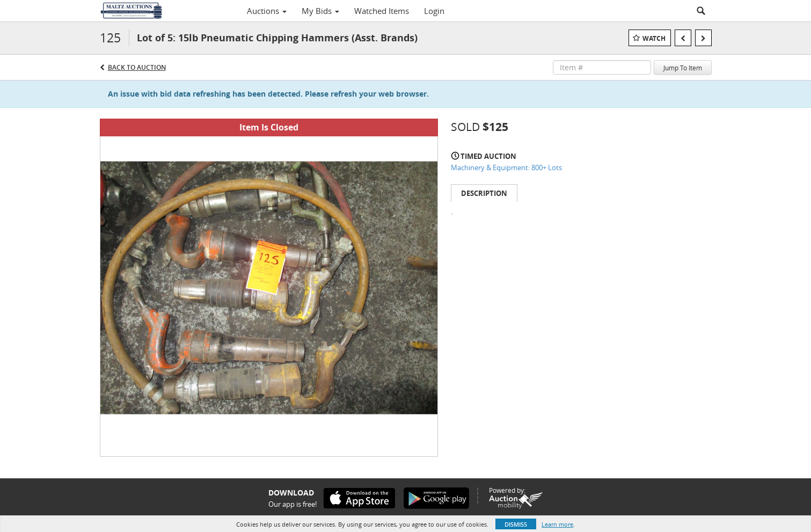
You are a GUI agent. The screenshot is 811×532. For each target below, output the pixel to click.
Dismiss (516, 524)
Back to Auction (137, 67)
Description (484, 193)
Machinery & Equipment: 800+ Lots (506, 167)
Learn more (557, 524)
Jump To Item (683, 68)
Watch (654, 38)
